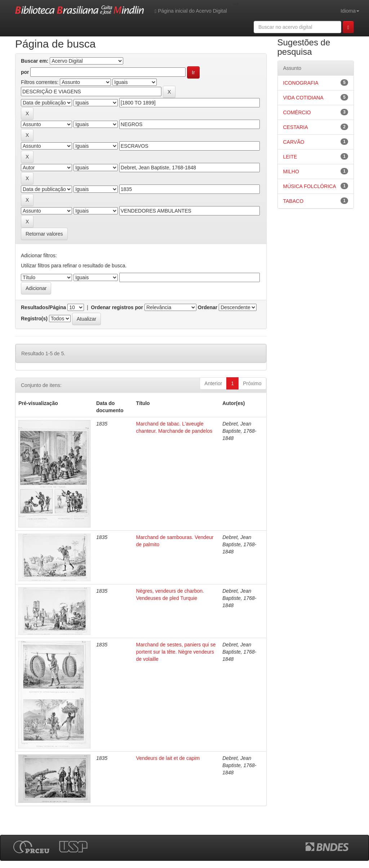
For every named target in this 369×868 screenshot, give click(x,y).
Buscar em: (35, 61)
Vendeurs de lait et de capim (168, 758)
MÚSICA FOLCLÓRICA (310, 186)
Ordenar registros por (117, 307)
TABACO (294, 201)
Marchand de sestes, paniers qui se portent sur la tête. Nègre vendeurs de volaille (176, 652)
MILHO (291, 172)
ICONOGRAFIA (301, 83)
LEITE (290, 157)
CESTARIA (296, 127)
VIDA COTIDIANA (303, 98)
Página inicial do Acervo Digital (191, 11)
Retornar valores (44, 234)
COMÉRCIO (297, 112)
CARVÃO (294, 142)
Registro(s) (34, 319)
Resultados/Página (43, 307)
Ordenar (208, 307)
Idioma (350, 11)
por (25, 72)
